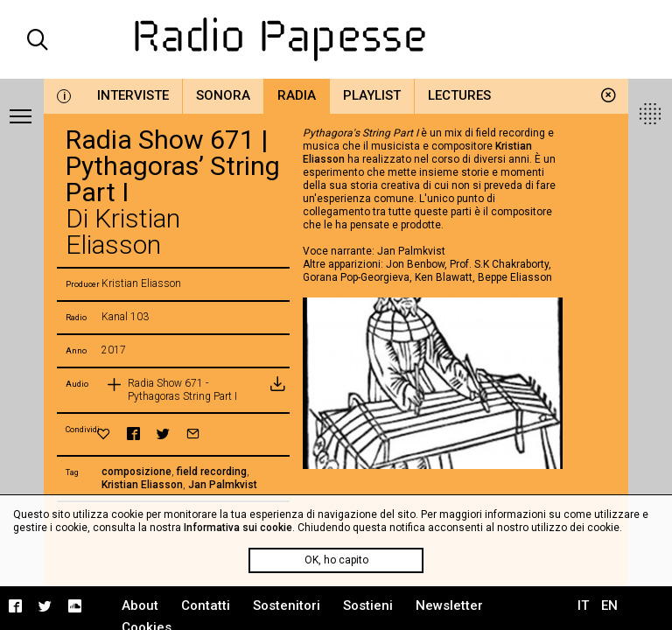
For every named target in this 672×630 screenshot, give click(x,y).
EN (609, 605)
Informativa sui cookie (238, 528)
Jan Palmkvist (223, 485)
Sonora (223, 95)
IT (583, 605)
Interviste (133, 95)
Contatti (206, 605)
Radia (297, 95)
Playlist (372, 95)
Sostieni (368, 605)
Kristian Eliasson (142, 485)
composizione (136, 472)
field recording (212, 472)
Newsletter (449, 605)
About (140, 605)
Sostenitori (287, 605)
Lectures (459, 95)
